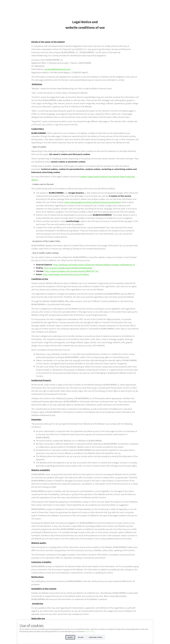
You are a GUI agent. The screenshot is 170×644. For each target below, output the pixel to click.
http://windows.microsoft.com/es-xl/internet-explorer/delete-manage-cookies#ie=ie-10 (91, 261)
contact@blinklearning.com (56, 69)
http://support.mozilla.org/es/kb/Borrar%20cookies (66, 264)
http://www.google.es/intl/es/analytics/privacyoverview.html (91, 199)
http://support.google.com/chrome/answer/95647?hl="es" (69, 267)
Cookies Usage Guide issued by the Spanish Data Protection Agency (109, 176)
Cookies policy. (90, 631)
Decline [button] (81, 637)
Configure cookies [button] (95, 637)
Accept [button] (70, 637)
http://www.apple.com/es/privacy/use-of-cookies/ (64, 270)
